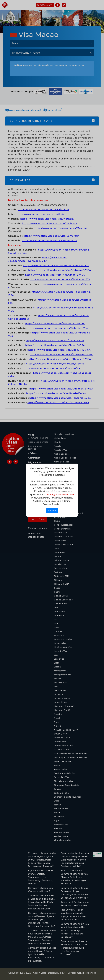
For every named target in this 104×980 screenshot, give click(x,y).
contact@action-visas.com (59, 494)
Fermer (52, 511)
